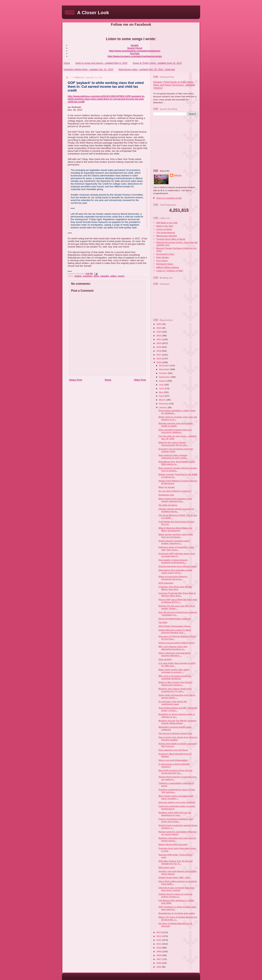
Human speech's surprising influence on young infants (177, 833)
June (162, 388)
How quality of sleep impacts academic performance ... (173, 561)
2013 (159, 936)
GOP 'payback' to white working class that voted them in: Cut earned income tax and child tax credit (106, 87)
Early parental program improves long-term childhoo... (175, 431)
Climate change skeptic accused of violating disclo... (176, 510)
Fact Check (162, 261)
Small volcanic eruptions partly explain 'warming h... (174, 542)
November (164, 369)
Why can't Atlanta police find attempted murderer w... (173, 648)
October (163, 373)
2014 (159, 932)
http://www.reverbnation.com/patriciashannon (135, 51)
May (161, 392)
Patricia (178, 175)
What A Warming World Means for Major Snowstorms (175, 529)
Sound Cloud (135, 48)
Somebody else (166, 495)
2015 (159, 362)
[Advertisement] (176, 142)
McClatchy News (165, 264)
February (164, 404)
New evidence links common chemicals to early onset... (173, 456)
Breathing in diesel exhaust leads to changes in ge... (177, 715)
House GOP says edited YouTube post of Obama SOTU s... (178, 601)
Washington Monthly (167, 236)
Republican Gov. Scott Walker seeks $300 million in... (177, 463)
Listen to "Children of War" (170, 271)
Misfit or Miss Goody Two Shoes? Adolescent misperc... (175, 684)
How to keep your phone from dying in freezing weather (178, 738)
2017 (159, 355)
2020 (159, 343)
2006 (159, 963)
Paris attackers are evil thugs (173, 750)
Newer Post (76, 380)
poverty (121, 276)
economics (88, 276)
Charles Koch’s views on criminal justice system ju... (175, 895)
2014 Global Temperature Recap (175, 626)
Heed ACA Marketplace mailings (175, 619)
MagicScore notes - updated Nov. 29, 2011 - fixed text (147, 69)
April (162, 396)
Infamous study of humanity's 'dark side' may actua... (176, 548)
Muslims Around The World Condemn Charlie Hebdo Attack (177, 722)
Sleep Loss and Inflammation (173, 760)
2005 (159, 967)
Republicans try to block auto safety (177, 913)
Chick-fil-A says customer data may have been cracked (176, 889)
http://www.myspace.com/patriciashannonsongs (135, 56)
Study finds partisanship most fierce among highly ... (177, 696)
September (165, 377)
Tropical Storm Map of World (171, 239)
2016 (159, 358)
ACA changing (166, 583)
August (163, 381)
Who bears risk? (167, 867)
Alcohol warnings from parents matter (178, 566)
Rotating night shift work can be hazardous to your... (175, 814)
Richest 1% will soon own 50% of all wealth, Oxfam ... (177, 607)
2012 (159, 940)
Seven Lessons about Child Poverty (177, 643)
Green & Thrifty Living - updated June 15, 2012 (157, 63)
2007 (159, 959)
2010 (159, 948)
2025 (159, 324)
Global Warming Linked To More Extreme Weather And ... (175, 631)
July (161, 385)
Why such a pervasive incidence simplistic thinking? (175, 677)
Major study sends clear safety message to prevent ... (174, 671)
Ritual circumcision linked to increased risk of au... (173, 578)
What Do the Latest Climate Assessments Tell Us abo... (173, 444)
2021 (159, 339)
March (162, 400)
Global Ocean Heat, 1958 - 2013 (174, 877)
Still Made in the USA (167, 223)
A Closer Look (93, 13)
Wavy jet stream (167, 487)
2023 (159, 332)
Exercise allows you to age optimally (177, 802)
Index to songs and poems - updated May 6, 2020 (101, 63)
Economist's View (165, 254)
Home (67, 63)
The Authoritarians (166, 232)
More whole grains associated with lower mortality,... (176, 797)
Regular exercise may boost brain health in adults (175, 425)
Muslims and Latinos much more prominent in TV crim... (175, 690)
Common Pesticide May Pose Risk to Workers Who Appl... (177, 594)
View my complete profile (169, 198)
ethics (96, 276)
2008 (159, 955)
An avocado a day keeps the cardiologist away (173, 703)
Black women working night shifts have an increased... (176, 536)
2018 (159, 351)
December (164, 365)
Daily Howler (163, 257)
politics (113, 276)
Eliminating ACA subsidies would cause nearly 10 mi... (175, 571)
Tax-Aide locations (168, 505)
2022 (159, 336)
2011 (159, 944)
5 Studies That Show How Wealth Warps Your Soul (175, 588)
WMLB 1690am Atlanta (168, 267)
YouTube (135, 54)
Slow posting (165, 659)
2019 (159, 347)
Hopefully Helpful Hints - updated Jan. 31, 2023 (88, 69)
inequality (105, 276)
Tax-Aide (163, 622)
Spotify (135, 45)
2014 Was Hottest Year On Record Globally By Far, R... (175, 862)
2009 (159, 951)
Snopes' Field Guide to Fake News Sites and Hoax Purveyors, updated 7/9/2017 (174, 85)
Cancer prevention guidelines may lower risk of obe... (176, 820)
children (78, 276)
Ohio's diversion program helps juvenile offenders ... (174, 654)
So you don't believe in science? (175, 491)
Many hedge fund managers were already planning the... (175, 500)
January (163, 407)
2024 (159, 328)
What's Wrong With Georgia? (173, 844)
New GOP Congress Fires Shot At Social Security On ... (175, 772)
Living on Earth (164, 229)
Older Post (140, 380)
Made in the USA (165, 226)
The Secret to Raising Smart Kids (175, 733)
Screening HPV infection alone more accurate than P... (177, 555)
